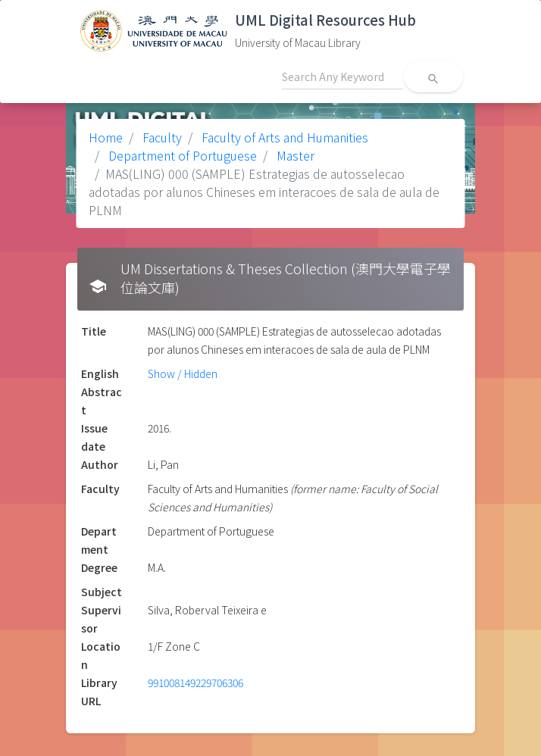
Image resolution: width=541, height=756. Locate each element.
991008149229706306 (195, 683)
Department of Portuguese (181, 155)
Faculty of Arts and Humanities (283, 137)
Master (294, 155)
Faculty (161, 137)
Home (106, 137)
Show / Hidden (183, 373)
